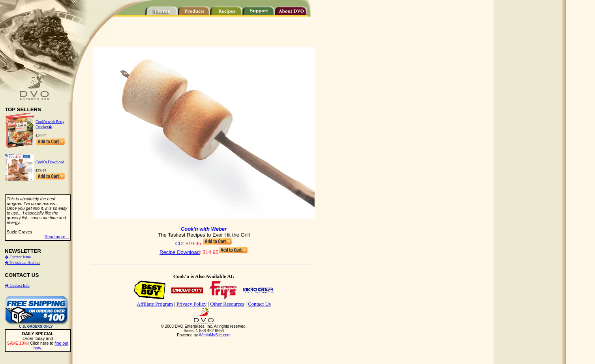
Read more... (57, 237)
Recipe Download (180, 252)
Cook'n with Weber (204, 229)
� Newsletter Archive (23, 262)
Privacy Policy (191, 304)
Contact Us (259, 304)
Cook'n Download (50, 162)
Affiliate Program (155, 304)
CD (179, 244)
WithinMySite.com (215, 335)
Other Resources (227, 304)
